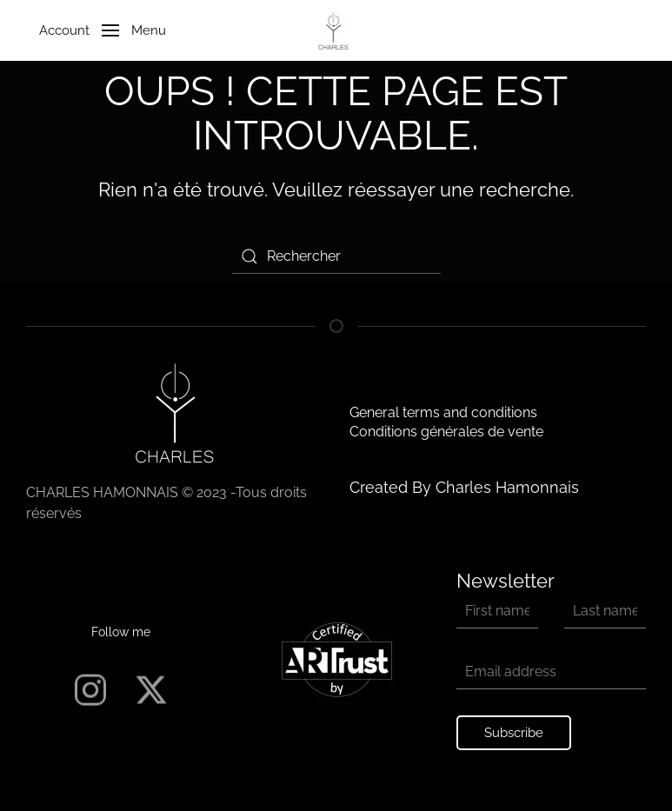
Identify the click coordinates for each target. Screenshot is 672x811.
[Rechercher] (336, 256)
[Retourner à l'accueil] (336, 30)
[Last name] (605, 611)
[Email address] (551, 672)
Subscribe (514, 733)
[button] (96, 30)
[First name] (497, 611)
